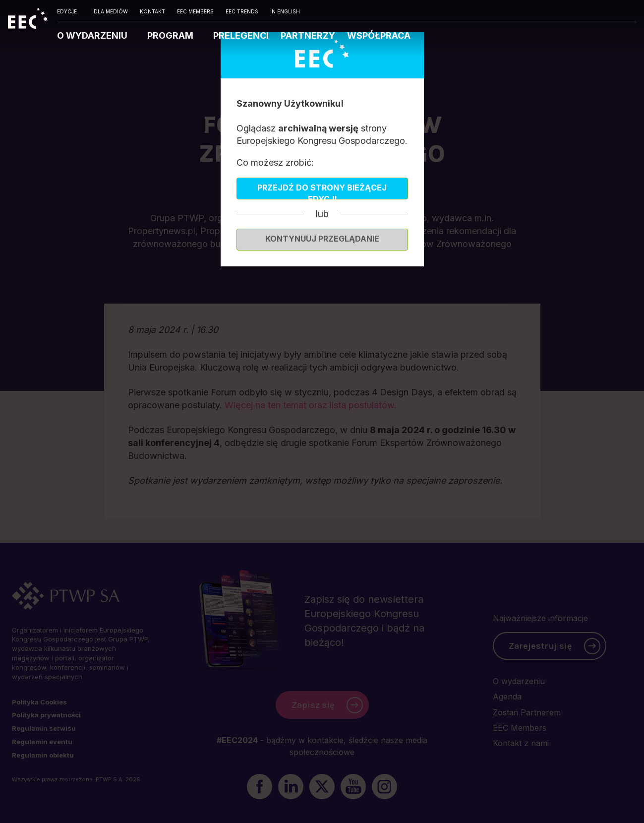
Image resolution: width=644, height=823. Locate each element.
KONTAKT (152, 11)
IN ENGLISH (285, 11)
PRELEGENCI (241, 35)
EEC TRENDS (242, 11)
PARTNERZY (308, 35)
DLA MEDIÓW (111, 11)
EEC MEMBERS (195, 11)
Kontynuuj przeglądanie (322, 239)
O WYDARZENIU (93, 35)
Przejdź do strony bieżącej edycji (322, 191)
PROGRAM (171, 35)
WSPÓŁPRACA (379, 35)
